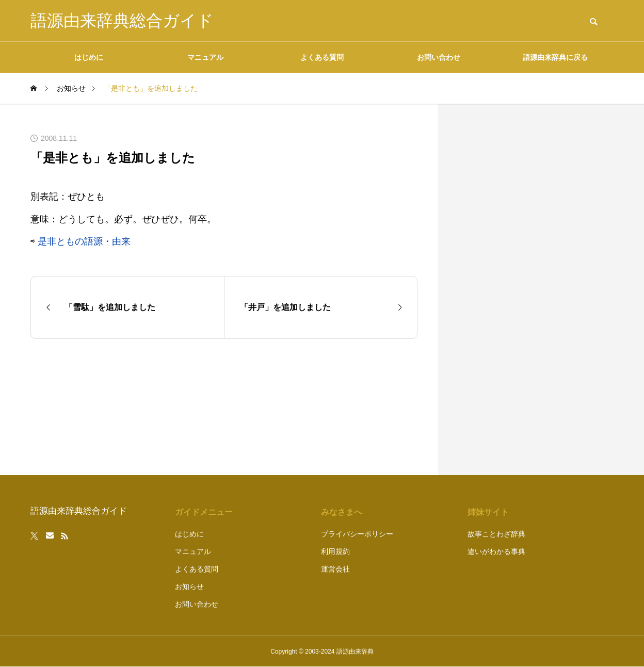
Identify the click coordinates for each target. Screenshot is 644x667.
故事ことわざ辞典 (496, 534)
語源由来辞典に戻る (555, 57)
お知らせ (189, 587)
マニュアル (205, 57)
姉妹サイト (488, 512)
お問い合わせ (439, 57)
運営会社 (335, 569)
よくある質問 (322, 57)
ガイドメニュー (204, 512)
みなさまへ (342, 512)
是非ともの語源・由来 (84, 241)
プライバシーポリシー (357, 534)
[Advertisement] (536, 289)
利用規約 (335, 551)
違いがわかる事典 (496, 551)
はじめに (89, 57)
